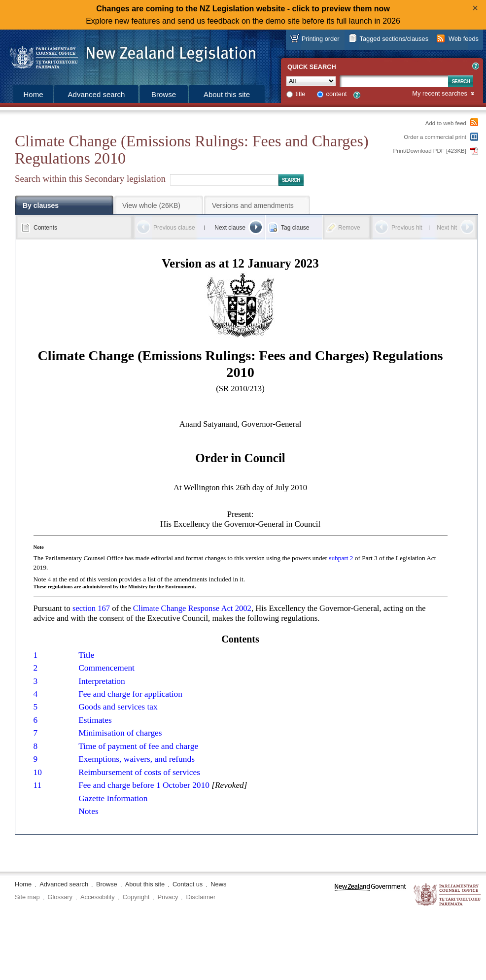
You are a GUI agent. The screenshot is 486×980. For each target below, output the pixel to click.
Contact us (188, 884)
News (218, 884)
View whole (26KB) (151, 205)
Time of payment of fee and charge (138, 746)
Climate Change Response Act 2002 (192, 608)
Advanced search (97, 94)
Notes (88, 811)
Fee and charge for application (130, 694)
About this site (227, 94)
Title (86, 655)
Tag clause (295, 228)
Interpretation (102, 681)
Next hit (447, 228)
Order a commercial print (435, 137)
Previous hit (407, 228)
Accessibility (98, 897)
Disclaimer (201, 897)
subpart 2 (341, 558)
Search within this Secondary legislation (90, 179)
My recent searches (440, 94)
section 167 (91, 608)
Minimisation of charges (120, 733)
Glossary (60, 897)
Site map (27, 897)
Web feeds (464, 39)
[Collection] (311, 81)
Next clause (230, 228)
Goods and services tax (118, 707)
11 (38, 785)
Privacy (168, 897)
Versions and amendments (253, 205)
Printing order (321, 39)
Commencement (106, 668)
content (337, 94)
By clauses (41, 205)
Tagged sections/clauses (394, 39)
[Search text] (394, 81)
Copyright (136, 897)
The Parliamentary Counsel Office (448, 895)
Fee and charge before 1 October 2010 (144, 785)
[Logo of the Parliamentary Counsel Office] (128, 54)
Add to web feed (446, 123)
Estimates (95, 720)
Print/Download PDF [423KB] (430, 151)
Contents (45, 228)
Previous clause (174, 228)
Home (33, 94)
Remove (349, 228)
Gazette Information (113, 798)
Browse (164, 94)
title (301, 94)
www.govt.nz (370, 895)
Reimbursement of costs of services (139, 772)
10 (38, 772)
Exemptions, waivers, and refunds (137, 759)
